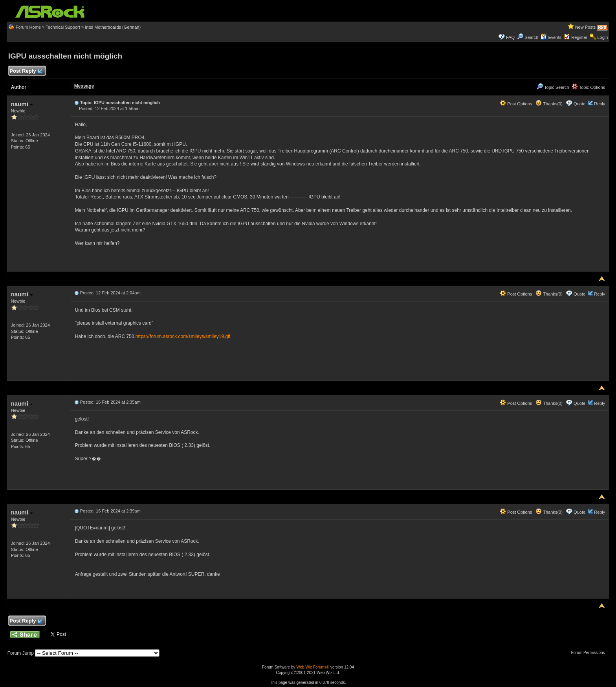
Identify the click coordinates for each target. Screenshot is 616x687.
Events (551, 37)
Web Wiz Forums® (313, 667)
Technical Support (63, 27)
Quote (579, 104)
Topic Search (553, 87)
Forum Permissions (590, 653)
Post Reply (26, 71)
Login (602, 37)
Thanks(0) (549, 104)
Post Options (516, 104)
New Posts (586, 27)
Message (84, 86)
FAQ (510, 37)
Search (531, 37)
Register (579, 37)
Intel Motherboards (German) (113, 27)
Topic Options (588, 87)
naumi (22, 104)
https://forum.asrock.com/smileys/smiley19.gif (183, 336)
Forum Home (28, 27)
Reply (599, 104)
